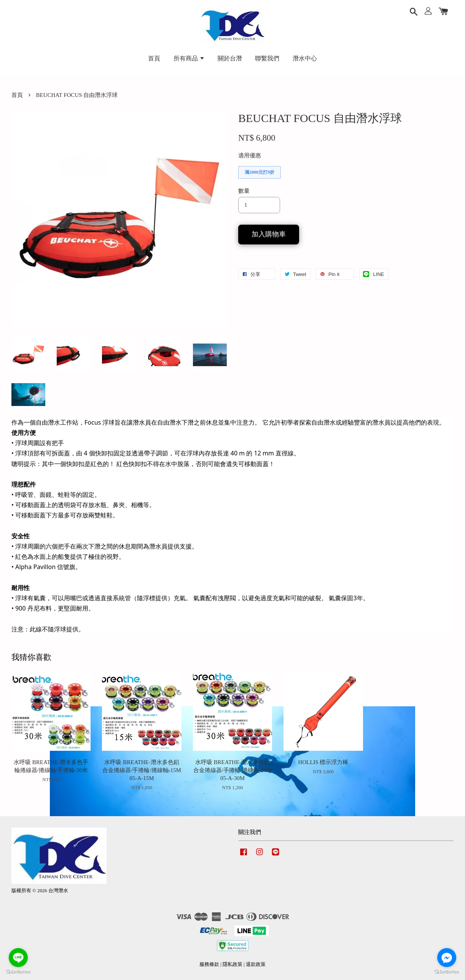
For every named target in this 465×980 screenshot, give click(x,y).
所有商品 (189, 58)
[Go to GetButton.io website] (18, 972)
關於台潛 (230, 58)
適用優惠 (250, 155)
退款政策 (256, 964)
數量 (244, 191)
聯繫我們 (267, 58)
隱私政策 (232, 964)
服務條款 (209, 964)
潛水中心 (305, 58)
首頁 (154, 58)
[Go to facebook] (447, 958)
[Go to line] (18, 958)
